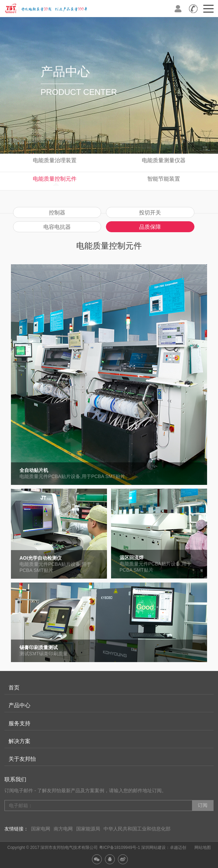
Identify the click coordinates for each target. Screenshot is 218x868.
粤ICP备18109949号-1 (120, 848)
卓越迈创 (178, 848)
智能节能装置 (164, 179)
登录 (178, 9)
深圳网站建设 (153, 848)
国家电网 (41, 829)
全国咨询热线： (193, 9)
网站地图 (203, 848)
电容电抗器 (57, 227)
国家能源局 (88, 829)
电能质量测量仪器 (164, 160)
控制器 (57, 213)
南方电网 (63, 829)
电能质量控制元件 (55, 179)
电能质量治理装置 (55, 160)
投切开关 (150, 213)
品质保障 (150, 227)
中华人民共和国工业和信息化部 (137, 829)
